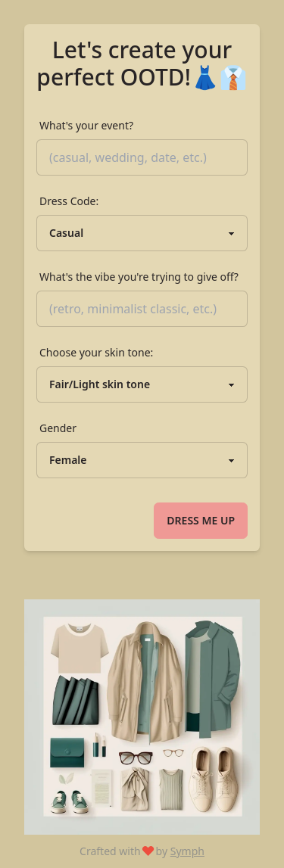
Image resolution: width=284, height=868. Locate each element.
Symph (187, 851)
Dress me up (201, 520)
